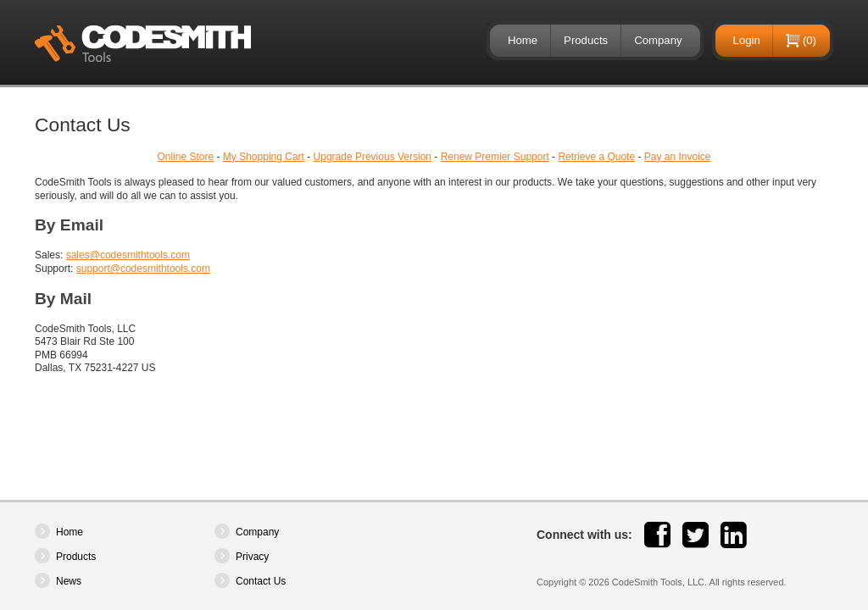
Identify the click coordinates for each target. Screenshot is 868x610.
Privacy (252, 557)
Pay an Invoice (678, 157)
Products (586, 40)
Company (658, 40)
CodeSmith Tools (143, 44)
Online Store (185, 157)
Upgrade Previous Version (373, 157)
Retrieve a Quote (596, 157)
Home (523, 40)
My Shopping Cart (264, 157)
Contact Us (261, 581)
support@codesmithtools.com (143, 269)
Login (747, 40)
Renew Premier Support (495, 157)
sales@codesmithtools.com (128, 255)
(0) (810, 40)
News (69, 581)
